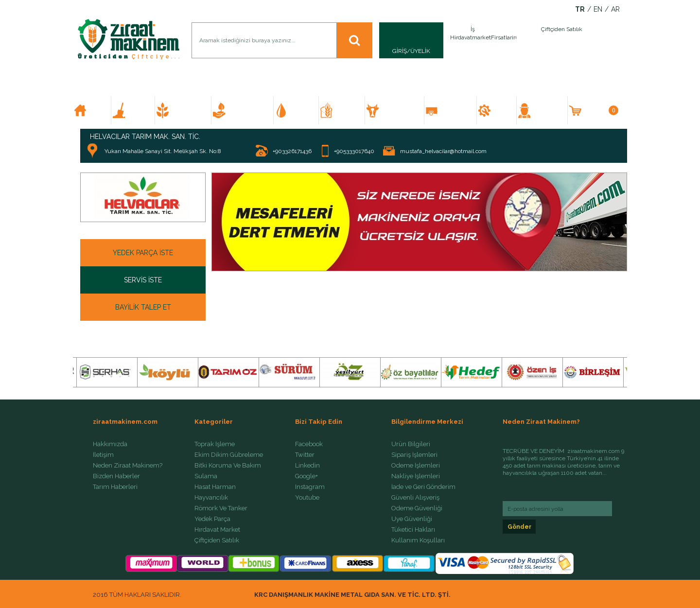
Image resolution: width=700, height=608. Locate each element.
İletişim (103, 455)
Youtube (307, 498)
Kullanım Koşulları (418, 540)
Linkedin (307, 466)
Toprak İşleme (215, 444)
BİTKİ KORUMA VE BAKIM (246, 110)
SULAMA (300, 110)
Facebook (309, 444)
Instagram (310, 487)
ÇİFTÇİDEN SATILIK (546, 110)
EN (598, 9)
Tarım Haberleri (115, 487)
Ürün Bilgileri (411, 444)
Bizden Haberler (116, 476)
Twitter (305, 455)
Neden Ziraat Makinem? (128, 466)
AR (615, 9)
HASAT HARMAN (346, 110)
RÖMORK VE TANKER (455, 110)
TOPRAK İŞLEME (137, 110)
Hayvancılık (211, 498)
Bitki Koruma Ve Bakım (228, 466)
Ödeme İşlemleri (416, 466)
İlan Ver (514, 40)
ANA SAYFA (96, 110)
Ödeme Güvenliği (417, 508)
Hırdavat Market (217, 530)
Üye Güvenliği (412, 519)
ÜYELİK (420, 51)
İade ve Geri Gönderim (423, 487)
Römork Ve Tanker (221, 508)
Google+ (306, 476)
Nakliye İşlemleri (416, 476)
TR (580, 9)
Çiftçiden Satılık (217, 540)
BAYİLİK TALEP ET (143, 307)
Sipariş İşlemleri (414, 455)
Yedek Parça (212, 519)
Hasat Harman (215, 487)
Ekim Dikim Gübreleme (229, 455)
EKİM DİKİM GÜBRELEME (187, 110)
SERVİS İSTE (143, 280)
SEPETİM (600, 110)
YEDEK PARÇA (501, 110)
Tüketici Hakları (413, 530)
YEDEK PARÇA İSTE (143, 253)
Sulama (206, 476)
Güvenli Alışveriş (415, 498)
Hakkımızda (110, 444)
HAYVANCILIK (398, 110)
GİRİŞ (400, 51)
